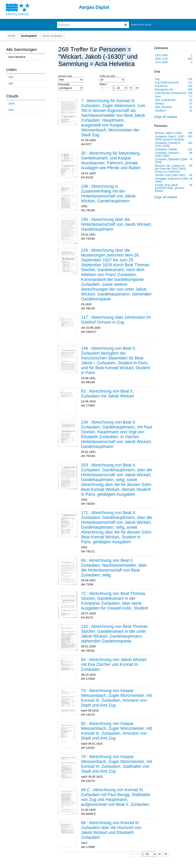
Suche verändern (52, 36)
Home (12, 36)
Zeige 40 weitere (166, 117)
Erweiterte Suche (141, 25)
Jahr (11, 84)
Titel (11, 77)
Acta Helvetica (17, 57)
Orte (11, 110)
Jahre (11, 104)
